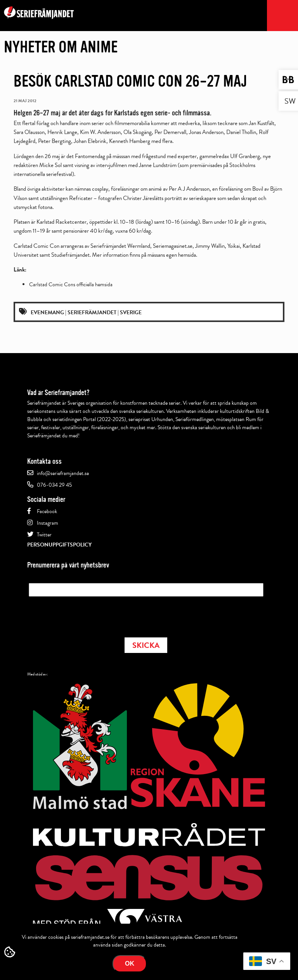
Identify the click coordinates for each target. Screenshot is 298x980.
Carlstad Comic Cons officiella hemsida (71, 285)
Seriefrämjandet (92, 312)
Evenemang (47, 312)
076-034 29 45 (54, 485)
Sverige (131, 312)
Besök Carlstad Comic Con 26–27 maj (130, 81)
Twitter (44, 535)
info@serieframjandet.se (63, 473)
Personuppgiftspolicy (59, 545)
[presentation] (88, 614)
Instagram (48, 523)
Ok (130, 963)
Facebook (47, 511)
